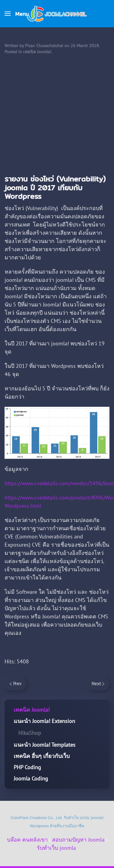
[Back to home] (57, 14)
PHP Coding (27, 767)
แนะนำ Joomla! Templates (45, 745)
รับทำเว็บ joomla (56, 848)
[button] (17, 14)
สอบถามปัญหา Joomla (78, 840)
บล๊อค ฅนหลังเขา (27, 840)
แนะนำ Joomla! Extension (44, 721)
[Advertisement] (57, 115)
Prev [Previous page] (15, 684)
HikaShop (30, 733)
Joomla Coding (31, 778)
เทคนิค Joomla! (37, 52)
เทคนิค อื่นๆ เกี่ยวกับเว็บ (42, 756)
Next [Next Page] (98, 684)
